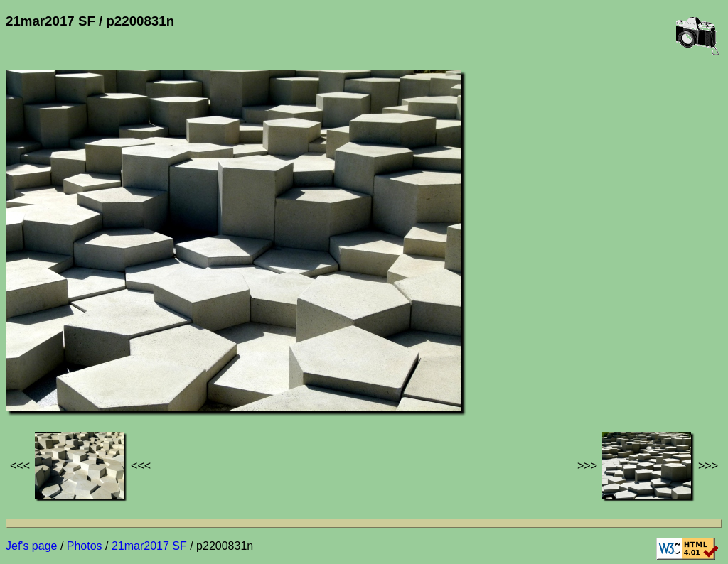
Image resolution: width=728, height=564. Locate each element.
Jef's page (31, 546)
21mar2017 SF (149, 546)
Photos (85, 546)
